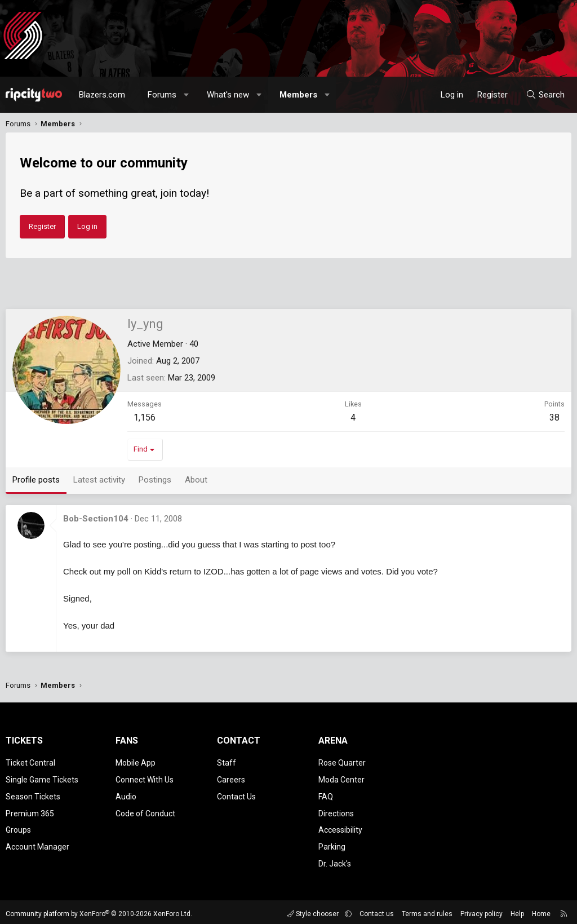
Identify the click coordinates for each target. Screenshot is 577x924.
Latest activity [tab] (99, 480)
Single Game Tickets (42, 779)
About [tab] (196, 480)
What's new (228, 95)
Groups (18, 827)
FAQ (326, 795)
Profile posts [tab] (36, 480)
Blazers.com (102, 95)
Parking (332, 843)
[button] (187, 95)
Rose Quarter (342, 762)
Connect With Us (145, 779)
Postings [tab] (155, 480)
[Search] (545, 95)
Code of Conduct (145, 811)
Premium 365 (30, 811)
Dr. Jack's (335, 860)
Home (541, 910)
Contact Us (236, 795)
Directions (336, 811)
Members (298, 95)
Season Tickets (33, 795)
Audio (126, 795)
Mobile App (136, 762)
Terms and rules (427, 910)
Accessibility (340, 827)
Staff (227, 762)
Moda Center (341, 779)
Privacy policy (481, 910)
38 (554, 417)
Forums (162, 95)
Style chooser (314, 910)
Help (517, 910)
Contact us (377, 910)
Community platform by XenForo (99, 910)
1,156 (145, 417)
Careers (231, 779)
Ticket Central (30, 762)
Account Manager (37, 843)
